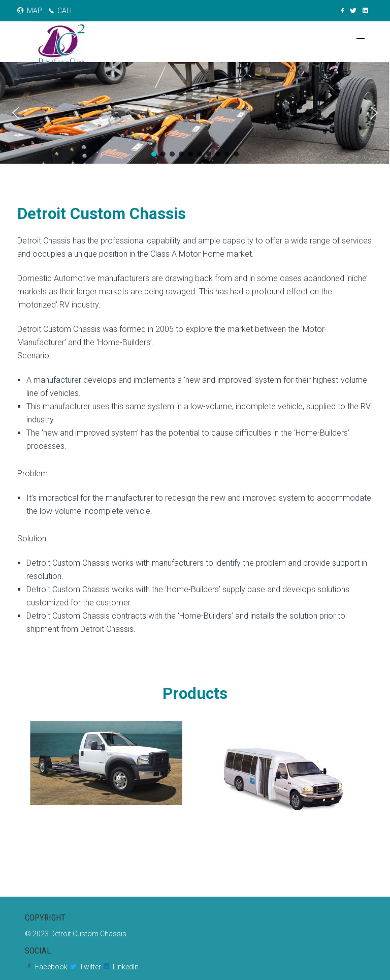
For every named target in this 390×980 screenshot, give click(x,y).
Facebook (51, 967)
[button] (16, 113)
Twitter (90, 967)
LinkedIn (126, 967)
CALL (66, 11)
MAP (35, 11)
